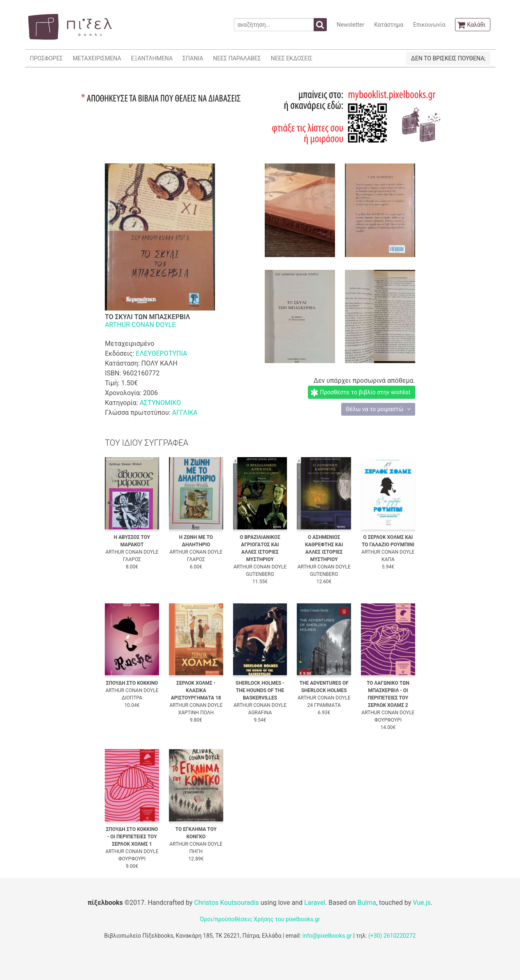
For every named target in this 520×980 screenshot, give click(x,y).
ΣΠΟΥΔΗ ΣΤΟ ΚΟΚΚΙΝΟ (132, 683)
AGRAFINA (260, 713)
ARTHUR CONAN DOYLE (140, 325)
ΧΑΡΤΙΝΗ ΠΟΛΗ (196, 713)
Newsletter (350, 25)
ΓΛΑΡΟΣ (132, 559)
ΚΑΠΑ (388, 559)
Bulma (367, 903)
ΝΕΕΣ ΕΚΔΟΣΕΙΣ (292, 58)
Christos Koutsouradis (226, 903)
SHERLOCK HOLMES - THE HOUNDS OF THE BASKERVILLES (260, 690)
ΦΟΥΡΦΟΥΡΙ (388, 720)
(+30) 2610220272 (392, 936)
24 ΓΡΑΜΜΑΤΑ (324, 705)
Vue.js (422, 903)
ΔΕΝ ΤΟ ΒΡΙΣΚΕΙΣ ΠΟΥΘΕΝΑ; (448, 58)
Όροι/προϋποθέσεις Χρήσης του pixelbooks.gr (260, 919)
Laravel (315, 903)
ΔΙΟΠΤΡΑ (132, 698)
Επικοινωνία (429, 25)
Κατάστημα (389, 25)
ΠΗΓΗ (196, 851)
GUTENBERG (260, 574)
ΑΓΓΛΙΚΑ (185, 413)
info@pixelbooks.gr (327, 936)
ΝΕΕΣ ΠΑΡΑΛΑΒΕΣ (237, 58)
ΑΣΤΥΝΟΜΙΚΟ (160, 403)
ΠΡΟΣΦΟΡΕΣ (46, 58)
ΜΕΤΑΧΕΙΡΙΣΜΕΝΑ (97, 58)
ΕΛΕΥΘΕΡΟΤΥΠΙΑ (162, 353)
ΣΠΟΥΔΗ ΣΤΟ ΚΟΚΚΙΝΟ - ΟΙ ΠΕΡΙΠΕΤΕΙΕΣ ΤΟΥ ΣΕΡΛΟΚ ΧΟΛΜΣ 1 (132, 837)
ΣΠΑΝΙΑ (193, 58)
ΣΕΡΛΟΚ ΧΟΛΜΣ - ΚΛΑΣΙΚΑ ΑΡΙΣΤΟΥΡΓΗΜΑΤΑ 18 (196, 690)
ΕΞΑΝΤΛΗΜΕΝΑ (152, 58)
